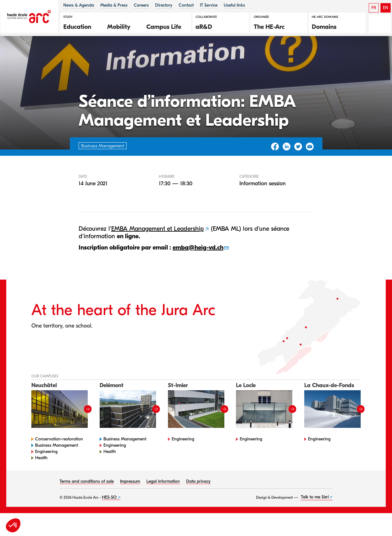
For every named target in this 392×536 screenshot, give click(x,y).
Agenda (41, 53)
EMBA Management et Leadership (157, 252)
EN (386, 8)
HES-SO (109, 520)
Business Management (57, 468)
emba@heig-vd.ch (198, 270)
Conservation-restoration (59, 462)
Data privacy (198, 504)
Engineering (46, 474)
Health (41, 481)
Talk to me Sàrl (315, 520)
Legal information (163, 504)
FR (374, 8)
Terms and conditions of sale (87, 504)
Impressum (130, 504)
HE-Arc (17, 53)
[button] (81, 26)
